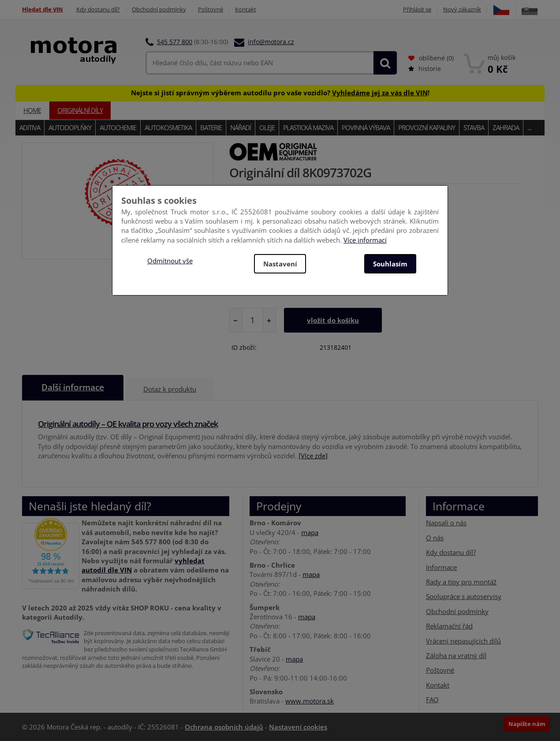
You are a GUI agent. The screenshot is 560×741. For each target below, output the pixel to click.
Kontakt (246, 9)
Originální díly (80, 110)
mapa (310, 532)
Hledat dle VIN (43, 9)
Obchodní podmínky (159, 9)
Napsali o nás (446, 523)
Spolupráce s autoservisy (464, 596)
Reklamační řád (449, 626)
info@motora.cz (271, 42)
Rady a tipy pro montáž (461, 582)
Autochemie (118, 127)
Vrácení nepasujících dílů (463, 641)
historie (425, 69)
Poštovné (211, 9)
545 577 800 (175, 42)
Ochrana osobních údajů (224, 727)
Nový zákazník (462, 9)
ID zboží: (244, 347)
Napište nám (527, 724)
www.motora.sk (310, 701)
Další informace (73, 388)
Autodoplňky (70, 127)
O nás (435, 538)
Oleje (267, 127)
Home (32, 110)
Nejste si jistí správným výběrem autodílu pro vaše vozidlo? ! (280, 93)
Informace (441, 567)
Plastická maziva (308, 127)
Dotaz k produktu (170, 389)
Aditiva (30, 127)
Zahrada (506, 127)
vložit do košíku (333, 320)
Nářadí (241, 127)
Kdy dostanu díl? (98, 9)
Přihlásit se (417, 9)
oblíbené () (431, 58)
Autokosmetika (168, 127)
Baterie (211, 127)
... (529, 127)
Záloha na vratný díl (456, 655)
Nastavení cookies (298, 727)
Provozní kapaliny (427, 127)
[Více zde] (313, 456)
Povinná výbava (366, 127)
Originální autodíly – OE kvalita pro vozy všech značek (128, 424)
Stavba (474, 127)
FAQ (432, 700)
